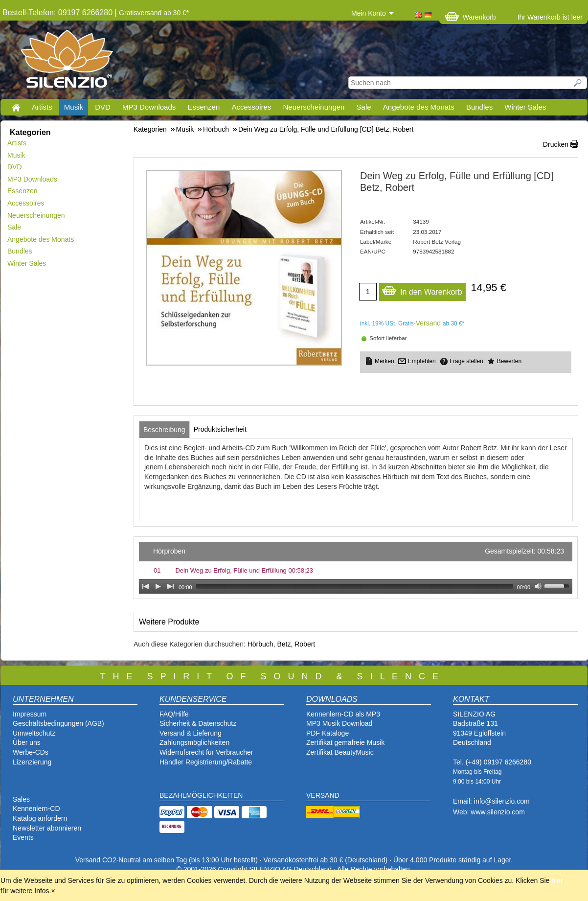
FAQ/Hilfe (174, 714)
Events (23, 837)
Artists (42, 107)
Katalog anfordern (40, 818)
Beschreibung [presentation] (164, 430)
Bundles (479, 107)
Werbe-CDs (31, 752)
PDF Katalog (326, 733)
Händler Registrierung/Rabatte (206, 762)
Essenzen (204, 107)
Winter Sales (525, 107)
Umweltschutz (34, 733)
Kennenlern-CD (36, 809)
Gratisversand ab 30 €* (154, 13)
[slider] (355, 586)
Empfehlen (422, 361)
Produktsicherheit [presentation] (220, 429)
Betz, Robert (296, 644)
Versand (428, 323)
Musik (74, 107)
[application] (356, 568)
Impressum (30, 714)
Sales (21, 799)
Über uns (27, 742)
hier (557, 880)
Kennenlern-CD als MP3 (343, 714)
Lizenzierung (32, 762)
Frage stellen (466, 361)
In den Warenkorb (422, 289)
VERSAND (323, 795)
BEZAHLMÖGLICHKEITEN (201, 795)
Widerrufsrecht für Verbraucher (206, 752)
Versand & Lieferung (191, 733)
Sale (364, 107)
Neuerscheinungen (314, 107)
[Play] (158, 586)
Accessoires (251, 107)
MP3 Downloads (149, 107)
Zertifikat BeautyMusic (340, 752)
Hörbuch (260, 644)
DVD (103, 107)
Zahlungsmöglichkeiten (194, 742)
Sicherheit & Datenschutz (198, 723)
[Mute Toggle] (538, 586)
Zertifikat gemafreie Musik (345, 742)
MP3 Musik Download (339, 723)
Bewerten (509, 361)
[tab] (164, 430)
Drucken (556, 144)
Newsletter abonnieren (47, 828)
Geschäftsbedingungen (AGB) (58, 723)
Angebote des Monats (419, 107)
